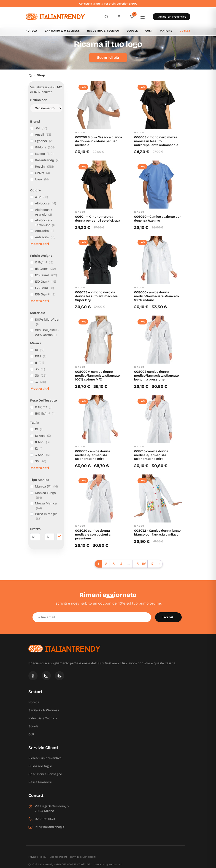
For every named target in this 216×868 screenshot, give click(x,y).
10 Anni (43, 436)
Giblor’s (45, 147)
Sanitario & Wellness (62, 31)
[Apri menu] (145, 17)
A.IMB (42, 197)
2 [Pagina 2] (106, 564)
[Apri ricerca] (106, 17)
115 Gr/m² (45, 269)
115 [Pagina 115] (136, 564)
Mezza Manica (46, 506)
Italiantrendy (47, 160)
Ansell (43, 135)
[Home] (30, 75)
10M (41, 356)
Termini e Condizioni (83, 857)
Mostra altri (40, 244)
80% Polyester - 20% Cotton (47, 332)
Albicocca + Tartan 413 (45, 223)
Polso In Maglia (46, 516)
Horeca (32, 31)
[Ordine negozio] (46, 108)
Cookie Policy (58, 857)
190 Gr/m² (45, 414)
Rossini (44, 167)
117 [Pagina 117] (151, 564)
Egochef (44, 141)
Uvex (42, 179)
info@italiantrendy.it (50, 827)
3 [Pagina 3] (114, 564)
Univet (42, 173)
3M (41, 128)
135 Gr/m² (45, 288)
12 (39, 449)
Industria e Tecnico (103, 31)
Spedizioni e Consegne (45, 774)
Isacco (44, 154)
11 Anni (42, 442)
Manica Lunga (45, 495)
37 (40, 382)
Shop (41, 75)
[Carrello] (132, 17)
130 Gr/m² (46, 282)
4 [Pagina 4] (121, 564)
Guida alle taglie (40, 766)
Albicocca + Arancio (44, 212)
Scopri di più (108, 58)
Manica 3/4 (46, 486)
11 (40, 363)
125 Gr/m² (46, 275)
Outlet (185, 31)
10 (40, 350)
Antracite (45, 231)
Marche (166, 31)
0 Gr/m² (44, 262)
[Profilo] (119, 17)
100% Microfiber (47, 322)
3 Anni (42, 455)
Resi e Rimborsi (40, 782)
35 (40, 369)
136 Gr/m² (45, 294)
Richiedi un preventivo (171, 17)
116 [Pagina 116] (144, 564)
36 (41, 376)
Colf (149, 31)
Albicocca (46, 203)
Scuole (132, 31)
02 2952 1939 (45, 819)
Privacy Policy (37, 857)
